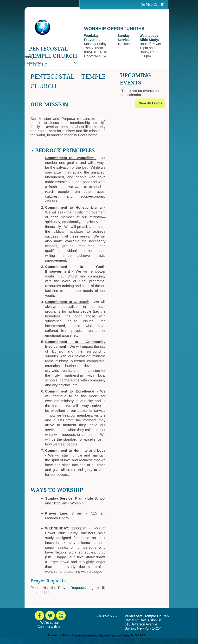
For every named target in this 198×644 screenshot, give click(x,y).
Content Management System (90, 635)
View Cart (153, 5)
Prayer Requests (72, 588)
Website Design (121, 635)
